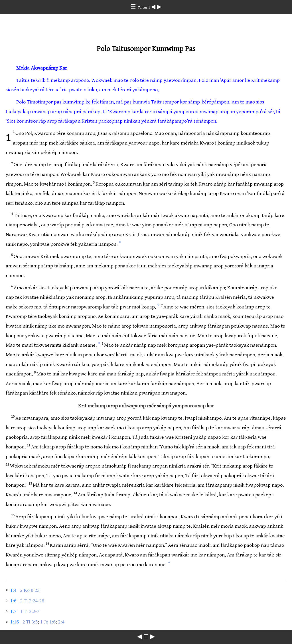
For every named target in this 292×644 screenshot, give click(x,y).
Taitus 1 (144, 7)
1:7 (13, 611)
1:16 (15, 622)
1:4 (13, 590)
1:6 (13, 601)
